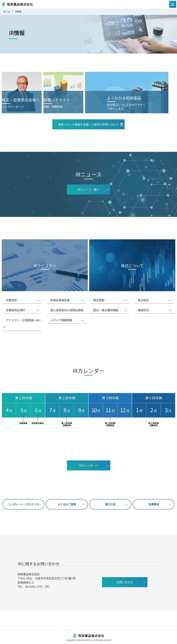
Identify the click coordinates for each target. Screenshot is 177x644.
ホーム (7, 11)
